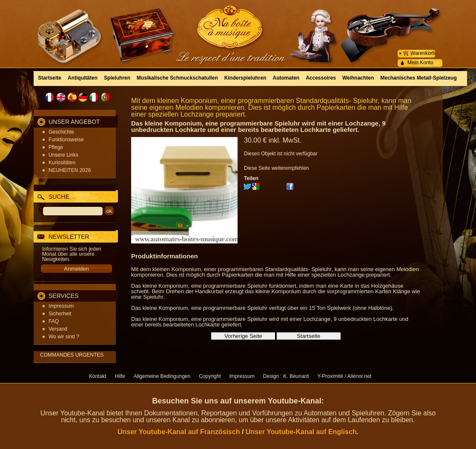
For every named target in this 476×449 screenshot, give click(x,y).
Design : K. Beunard (286, 376)
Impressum (61, 306)
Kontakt (98, 376)
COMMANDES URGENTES (72, 355)
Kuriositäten (62, 163)
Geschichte (61, 132)
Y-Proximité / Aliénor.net (344, 376)
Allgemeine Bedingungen (162, 376)
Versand (58, 329)
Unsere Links (63, 155)
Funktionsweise (66, 140)
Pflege (56, 147)
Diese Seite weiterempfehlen (277, 168)
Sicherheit (60, 314)
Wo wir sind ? (64, 337)
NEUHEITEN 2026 (70, 170)
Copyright (210, 376)
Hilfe (120, 376)
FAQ (54, 321)
